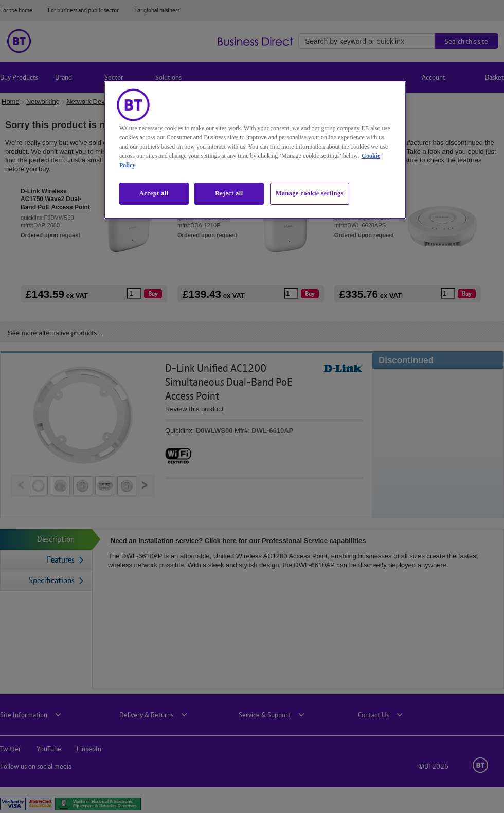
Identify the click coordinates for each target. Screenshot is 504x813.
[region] (255, 150)
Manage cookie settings (310, 193)
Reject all (229, 193)
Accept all (154, 193)
